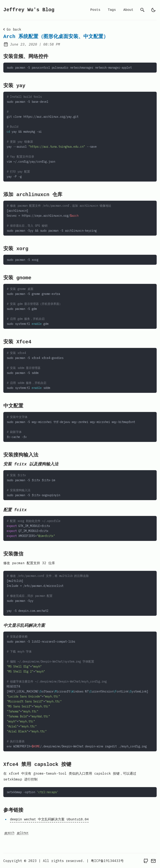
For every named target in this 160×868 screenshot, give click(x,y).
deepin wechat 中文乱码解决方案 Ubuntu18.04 (49, 820)
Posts (95, 10)
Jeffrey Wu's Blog (29, 10)
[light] (153, 10)
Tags (112, 10)
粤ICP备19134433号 (107, 861)
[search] (142, 10)
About (128, 10)
